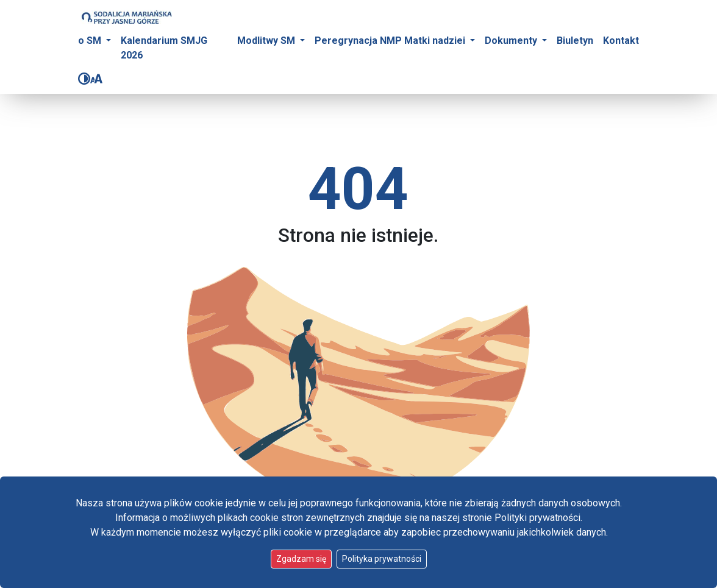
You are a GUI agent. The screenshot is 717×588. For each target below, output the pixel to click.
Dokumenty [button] (512, 41)
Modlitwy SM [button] (267, 41)
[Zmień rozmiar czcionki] (96, 79)
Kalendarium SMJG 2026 (164, 48)
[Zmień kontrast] (84, 79)
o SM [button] (91, 41)
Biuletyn (575, 41)
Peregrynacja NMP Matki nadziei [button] (391, 41)
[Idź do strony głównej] (126, 17)
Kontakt (621, 41)
